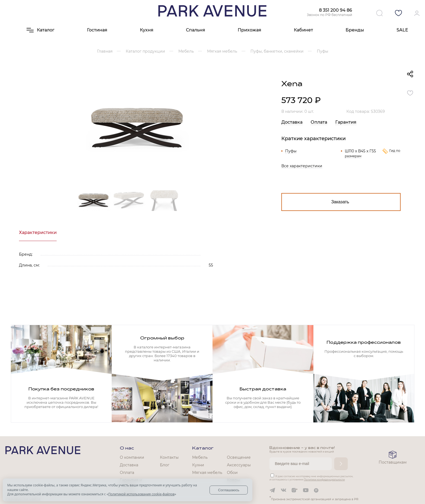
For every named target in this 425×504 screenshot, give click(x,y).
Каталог (203, 448)
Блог (165, 465)
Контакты (169, 457)
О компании (132, 457)
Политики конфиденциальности (324, 479)
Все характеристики (302, 166)
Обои (232, 473)
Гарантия (346, 122)
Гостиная (97, 30)
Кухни (198, 465)
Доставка (292, 122)
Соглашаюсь (229, 490)
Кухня (147, 30)
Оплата (319, 122)
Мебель (200, 457)
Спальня (196, 30)
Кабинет (303, 30)
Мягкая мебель (207, 473)
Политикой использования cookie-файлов (141, 494)
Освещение (239, 457)
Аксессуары (239, 465)
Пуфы (291, 151)
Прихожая (249, 30)
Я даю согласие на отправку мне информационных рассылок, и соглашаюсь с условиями (311, 478)
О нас (127, 448)
